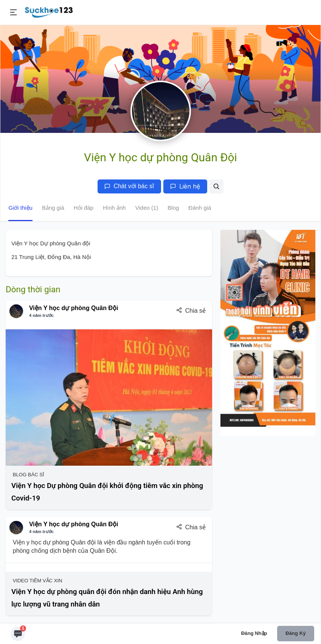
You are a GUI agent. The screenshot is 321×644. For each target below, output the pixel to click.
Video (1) (147, 208)
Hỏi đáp (84, 208)
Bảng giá (53, 208)
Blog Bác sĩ (28, 475)
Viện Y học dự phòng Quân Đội (74, 308)
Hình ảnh (114, 208)
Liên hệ (185, 186)
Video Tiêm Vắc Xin (37, 581)
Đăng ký (295, 633)
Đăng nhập (254, 633)
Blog (173, 208)
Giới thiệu (20, 208)
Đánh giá (200, 208)
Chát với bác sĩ (129, 186)
